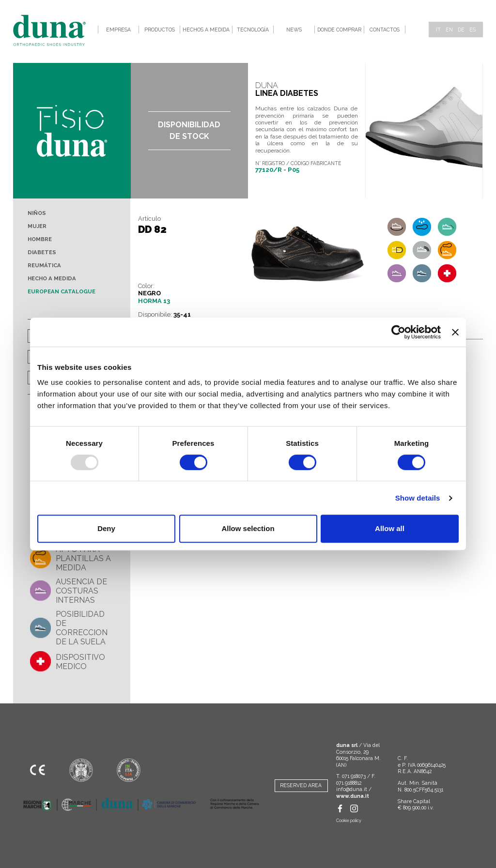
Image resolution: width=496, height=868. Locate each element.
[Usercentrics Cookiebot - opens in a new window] (398, 332)
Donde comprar (339, 30)
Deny (106, 528)
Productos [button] (160, 30)
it (438, 30)
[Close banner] (455, 332)
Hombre (40, 239)
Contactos (385, 30)
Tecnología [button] (253, 30)
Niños (37, 213)
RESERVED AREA (301, 785)
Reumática (44, 265)
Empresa (118, 30)
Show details (418, 498)
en (449, 30)
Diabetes (42, 252)
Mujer (37, 226)
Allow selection (248, 528)
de (461, 30)
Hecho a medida (52, 278)
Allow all (390, 528)
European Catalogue (62, 291)
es (473, 30)
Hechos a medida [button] (206, 30)
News (294, 30)
